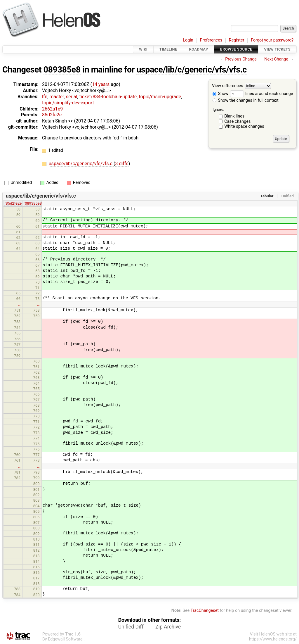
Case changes (237, 121)
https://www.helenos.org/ (273, 639)
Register (237, 40)
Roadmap (199, 49)
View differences (228, 86)
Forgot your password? (272, 40)
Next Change (276, 59)
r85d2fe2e (13, 203)
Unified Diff (131, 627)
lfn (45, 97)
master (57, 97)
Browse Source (236, 49)
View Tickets (277, 49)
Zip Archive (168, 627)
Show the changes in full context (246, 100)
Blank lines (234, 116)
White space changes (244, 126)
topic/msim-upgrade (160, 97)
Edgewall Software (65, 639)
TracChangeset (205, 611)
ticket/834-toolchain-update (108, 97)
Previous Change (241, 59)
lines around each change (262, 94)
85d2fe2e (52, 115)
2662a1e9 (52, 109)
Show (220, 94)
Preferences (211, 40)
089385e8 (62, 70)
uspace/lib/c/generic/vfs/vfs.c (191, 70)
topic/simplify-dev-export (68, 103)
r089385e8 (33, 203)
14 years (101, 84)
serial (72, 97)
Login (188, 40)
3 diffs (122, 164)
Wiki (143, 49)
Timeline (168, 49)
